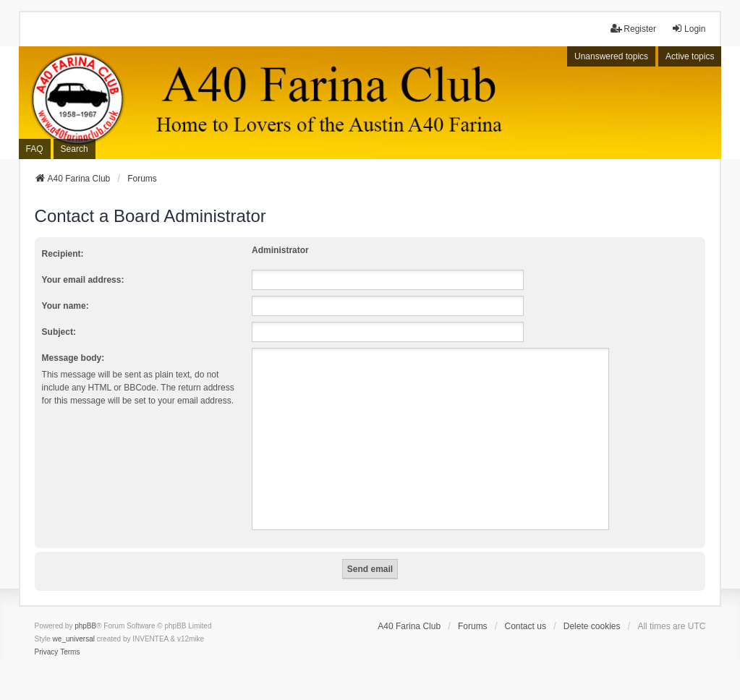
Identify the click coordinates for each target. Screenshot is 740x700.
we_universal (74, 639)
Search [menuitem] (75, 149)
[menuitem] (47, 652)
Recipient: (63, 254)
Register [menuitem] (633, 29)
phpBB (85, 626)
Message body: (73, 358)
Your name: (65, 306)
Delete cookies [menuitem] (592, 626)
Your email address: (83, 280)
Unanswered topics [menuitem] (611, 56)
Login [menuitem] (688, 29)
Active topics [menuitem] (690, 56)
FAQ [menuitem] (35, 149)
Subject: (59, 332)
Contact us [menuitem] (526, 626)
